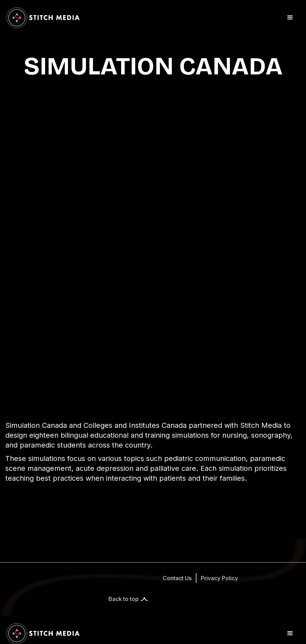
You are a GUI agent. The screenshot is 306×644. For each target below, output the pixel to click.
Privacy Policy (219, 578)
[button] (290, 18)
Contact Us (177, 578)
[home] (43, 18)
